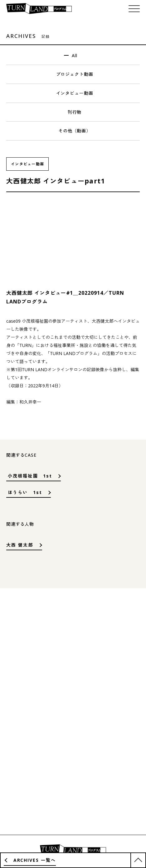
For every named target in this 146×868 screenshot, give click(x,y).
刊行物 (75, 112)
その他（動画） (75, 131)
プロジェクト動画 (75, 74)
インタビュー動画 (75, 93)
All (75, 55)
